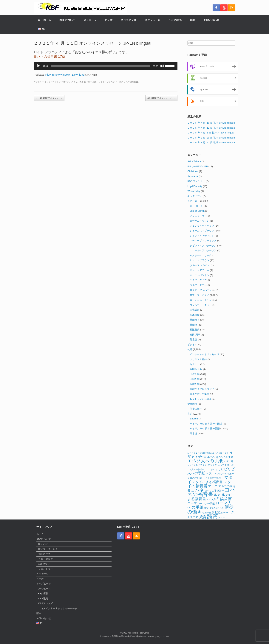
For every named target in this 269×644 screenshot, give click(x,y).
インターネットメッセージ (57, 82)
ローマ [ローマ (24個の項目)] (192, 503)
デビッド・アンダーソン (203, 246)
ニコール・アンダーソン (203, 250)
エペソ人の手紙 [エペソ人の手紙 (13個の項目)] (225, 457)
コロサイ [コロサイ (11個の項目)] (211, 469)
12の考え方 (44, 564)
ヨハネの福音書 (131, 82)
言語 (190, 414)
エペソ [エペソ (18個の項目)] (211, 457)
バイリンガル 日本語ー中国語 (206, 424)
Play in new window (58, 75)
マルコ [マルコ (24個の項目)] (213, 486)
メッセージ (90, 20)
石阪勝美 (195, 330)
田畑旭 (193, 325)
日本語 (193, 434)
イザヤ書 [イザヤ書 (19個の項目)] (201, 457)
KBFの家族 (175, 20)
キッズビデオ (129, 20)
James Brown (197, 211)
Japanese (193, 176)
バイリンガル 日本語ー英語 (84, 82)
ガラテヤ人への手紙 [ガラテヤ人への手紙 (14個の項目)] (218, 465)
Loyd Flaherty (195, 186)
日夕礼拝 (195, 374)
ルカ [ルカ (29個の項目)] (217, 495)
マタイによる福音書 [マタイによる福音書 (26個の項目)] (207, 482)
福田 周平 (195, 335)
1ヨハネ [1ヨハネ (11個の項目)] (215, 453)
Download (78, 75)
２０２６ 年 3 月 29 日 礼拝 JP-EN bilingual (211, 138)
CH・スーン (196, 206)
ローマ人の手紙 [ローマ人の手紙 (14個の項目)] (206, 504)
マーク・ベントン (200, 275)
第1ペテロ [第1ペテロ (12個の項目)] (226, 513)
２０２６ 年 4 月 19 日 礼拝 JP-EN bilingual (211, 123)
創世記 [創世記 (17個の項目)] (216, 512)
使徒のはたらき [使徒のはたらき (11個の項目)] (217, 508)
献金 (193, 20)
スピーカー (193, 201)
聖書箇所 (192, 404)
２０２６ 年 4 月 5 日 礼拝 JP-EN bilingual (211, 133)
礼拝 (190, 349)
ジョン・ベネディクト (202, 236)
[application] (106, 66)
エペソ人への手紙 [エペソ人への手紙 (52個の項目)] (205, 461)
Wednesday (194, 191)
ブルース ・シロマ (200, 265)
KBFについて (67, 20)
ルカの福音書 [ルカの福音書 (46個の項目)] (219, 499)
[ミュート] (162, 66)
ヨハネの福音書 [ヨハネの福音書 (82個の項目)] (211, 492)
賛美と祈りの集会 (200, 394)
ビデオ (109, 20)
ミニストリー (46, 569)
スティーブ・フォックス (203, 241)
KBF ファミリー (196, 181)
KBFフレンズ (45, 603)
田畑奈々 (195, 320)
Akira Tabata (194, 161)
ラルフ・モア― (198, 285)
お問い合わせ (211, 20)
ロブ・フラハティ (200, 295)
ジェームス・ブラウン (202, 231)
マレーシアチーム (200, 270)
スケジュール (153, 20)
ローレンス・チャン (201, 300)
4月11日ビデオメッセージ (161, 98)
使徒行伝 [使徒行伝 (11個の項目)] (207, 513)
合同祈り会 (196, 369)
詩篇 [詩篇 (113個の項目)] (213, 516)
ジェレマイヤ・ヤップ (202, 226)
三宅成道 (195, 310)
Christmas (193, 171)
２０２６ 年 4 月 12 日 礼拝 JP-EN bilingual (211, 128)
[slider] (100, 66)
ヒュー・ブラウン (200, 260)
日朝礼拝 (195, 379)
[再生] (38, 66)
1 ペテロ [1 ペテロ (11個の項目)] (191, 453)
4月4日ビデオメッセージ (49, 98)
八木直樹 (195, 315)
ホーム (44, 20)
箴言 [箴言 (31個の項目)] (203, 517)
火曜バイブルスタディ (202, 389)
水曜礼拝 (195, 384)
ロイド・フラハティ (108, 82)
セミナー (195, 364)
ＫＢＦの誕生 (46, 559)
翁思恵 (193, 339)
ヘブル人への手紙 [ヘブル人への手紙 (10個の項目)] (223, 474)
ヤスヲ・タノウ (198, 280)
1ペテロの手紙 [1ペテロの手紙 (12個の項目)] (204, 453)
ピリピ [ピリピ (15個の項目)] (219, 469)
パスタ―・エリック (201, 255)
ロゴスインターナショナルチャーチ (58, 608)
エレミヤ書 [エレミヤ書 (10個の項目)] (193, 465)
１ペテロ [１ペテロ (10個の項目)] (223, 517)
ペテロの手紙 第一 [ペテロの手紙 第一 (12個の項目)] (214, 478)
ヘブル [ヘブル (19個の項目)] (210, 473)
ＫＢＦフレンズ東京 (201, 399)
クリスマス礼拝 (198, 359)
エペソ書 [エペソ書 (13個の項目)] (228, 461)
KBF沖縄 (43, 599)
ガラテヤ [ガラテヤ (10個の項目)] (202, 465)
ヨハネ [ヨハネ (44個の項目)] (197, 490)
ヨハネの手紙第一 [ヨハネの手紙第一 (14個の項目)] (214, 491)
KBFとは (43, 544)
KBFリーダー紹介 (48, 549)
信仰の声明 (44, 554)
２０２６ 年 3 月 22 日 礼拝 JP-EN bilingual (211, 143)
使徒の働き (196, 409)
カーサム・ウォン (200, 221)
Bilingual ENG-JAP (198, 166)
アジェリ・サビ (198, 216)
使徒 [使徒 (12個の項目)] (206, 508)
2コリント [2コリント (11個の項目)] (224, 453)
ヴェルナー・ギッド (201, 305)
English (194, 419)
